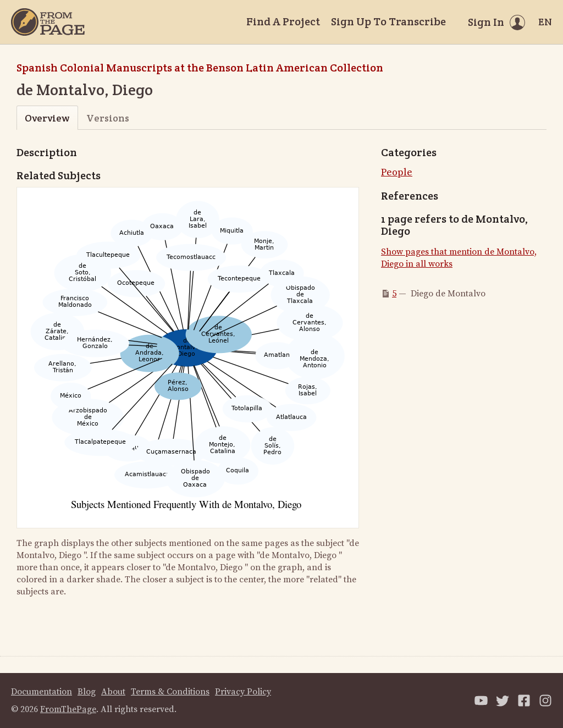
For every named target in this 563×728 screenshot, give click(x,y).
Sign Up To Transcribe (388, 21)
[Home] (48, 22)
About (113, 692)
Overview (47, 118)
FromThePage (68, 709)
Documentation (42, 692)
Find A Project (283, 21)
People (397, 172)
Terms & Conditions (170, 692)
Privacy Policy (243, 692)
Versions (108, 118)
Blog (87, 692)
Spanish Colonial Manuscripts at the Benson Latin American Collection (200, 68)
